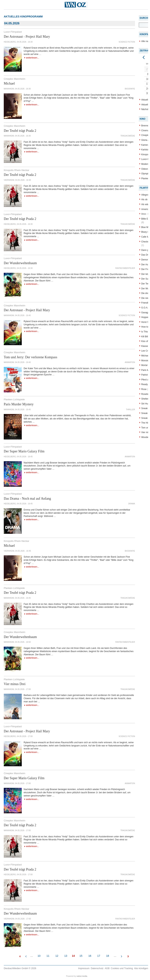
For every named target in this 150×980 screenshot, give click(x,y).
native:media (82, 976)
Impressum (84, 968)
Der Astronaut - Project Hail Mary (27, 37)
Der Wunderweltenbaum (20, 263)
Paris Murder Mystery (19, 404)
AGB (107, 968)
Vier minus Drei (15, 684)
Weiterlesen (32, 58)
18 (108, 956)
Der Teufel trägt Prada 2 (20, 131)
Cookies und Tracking (122, 968)
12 (57, 956)
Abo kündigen (141, 968)
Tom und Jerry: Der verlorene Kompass (30, 357)
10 (39, 956)
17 (99, 956)
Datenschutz (97, 968)
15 (81, 956)
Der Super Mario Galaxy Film (24, 451)
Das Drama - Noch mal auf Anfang (27, 499)
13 (66, 956)
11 (48, 956)
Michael (9, 83)
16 (90, 956)
